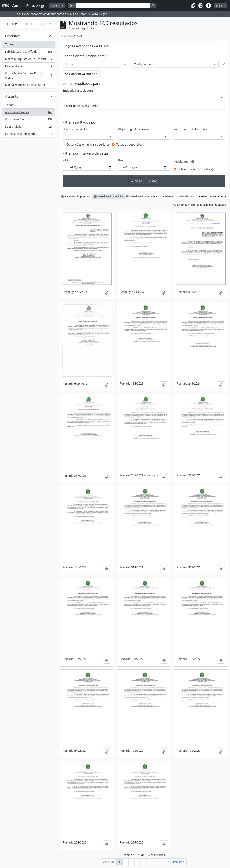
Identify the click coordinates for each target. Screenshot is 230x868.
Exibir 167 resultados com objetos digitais (200, 205)
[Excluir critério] (224, 64)
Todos (9, 44)
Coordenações (29, 120)
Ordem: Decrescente (212, 196)
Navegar (56, 6)
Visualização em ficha (109, 196)
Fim (121, 160)
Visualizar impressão (75, 196)
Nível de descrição (75, 129)
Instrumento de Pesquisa (190, 129)
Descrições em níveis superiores (88, 145)
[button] (193, 6)
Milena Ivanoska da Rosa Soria (29, 85)
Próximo (179, 862)
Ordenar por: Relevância (178, 196)
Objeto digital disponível (134, 129)
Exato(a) (208, 169)
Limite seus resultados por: (29, 24)
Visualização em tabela (141, 196)
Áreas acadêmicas (29, 113)
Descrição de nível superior (81, 106)
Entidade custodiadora (78, 91)
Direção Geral (29, 67)
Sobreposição (187, 169)
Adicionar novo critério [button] (80, 74)
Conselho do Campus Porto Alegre (29, 75)
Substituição (29, 127)
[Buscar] (91, 64)
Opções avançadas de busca (86, 46)
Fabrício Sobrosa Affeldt (29, 52)
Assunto (12, 96)
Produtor (12, 36)
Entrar (219, 6)
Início (66, 160)
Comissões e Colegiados (29, 134)
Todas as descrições (129, 145)
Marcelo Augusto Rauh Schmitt (29, 60)
